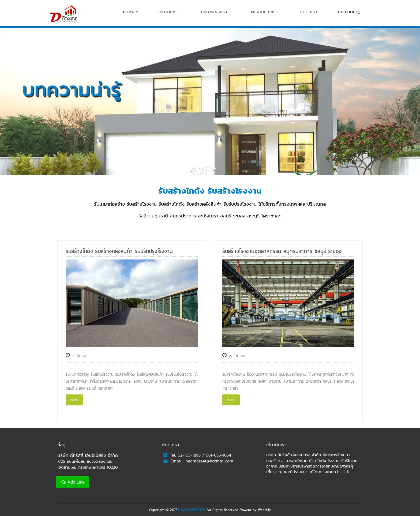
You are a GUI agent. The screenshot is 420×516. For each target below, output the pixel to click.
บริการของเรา (214, 12)
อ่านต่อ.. (74, 400)
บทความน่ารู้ (349, 12)
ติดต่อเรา (308, 12)
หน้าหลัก (131, 12)
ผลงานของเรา (264, 12)
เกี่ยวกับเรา (168, 12)
